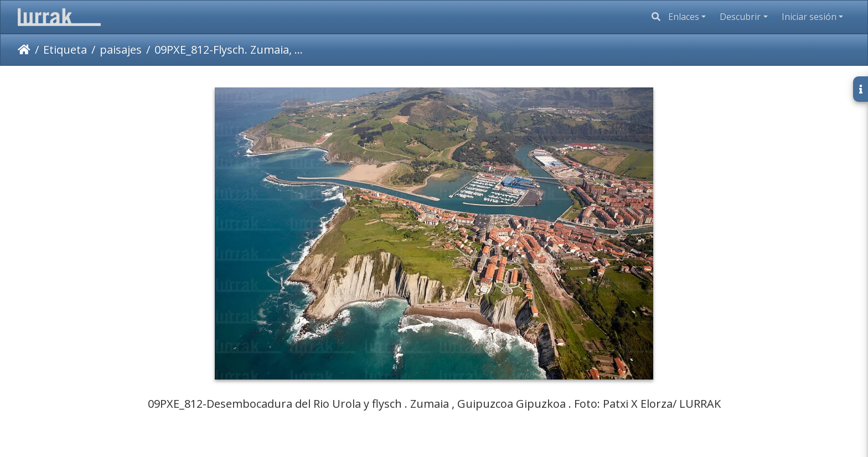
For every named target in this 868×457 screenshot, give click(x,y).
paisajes (121, 50)
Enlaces (684, 17)
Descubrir (740, 17)
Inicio (24, 50)
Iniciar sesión (809, 17)
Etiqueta (65, 50)
